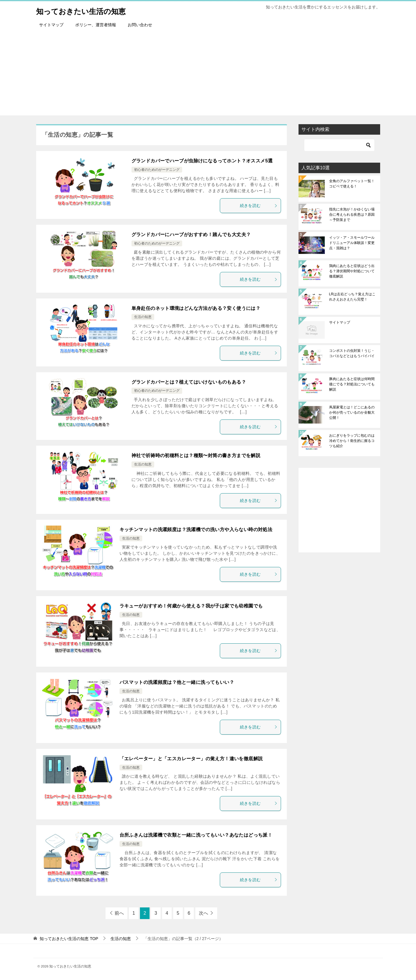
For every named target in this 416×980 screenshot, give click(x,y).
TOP (69, 939)
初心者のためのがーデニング (157, 170)
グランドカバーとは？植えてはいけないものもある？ (189, 382)
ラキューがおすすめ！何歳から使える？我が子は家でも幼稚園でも (191, 606)
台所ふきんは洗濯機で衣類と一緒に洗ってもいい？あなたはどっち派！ (196, 835)
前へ (119, 913)
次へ (203, 913)
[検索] (339, 145)
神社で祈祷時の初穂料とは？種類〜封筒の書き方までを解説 (196, 455)
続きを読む (259, 206)
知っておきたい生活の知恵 (90, 10)
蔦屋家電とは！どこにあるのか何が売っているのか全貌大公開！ (352, 412)
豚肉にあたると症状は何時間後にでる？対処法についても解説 (352, 384)
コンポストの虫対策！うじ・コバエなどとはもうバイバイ (352, 353)
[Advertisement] (208, 75)
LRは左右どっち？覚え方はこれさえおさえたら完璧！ (352, 297)
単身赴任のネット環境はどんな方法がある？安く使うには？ (196, 308)
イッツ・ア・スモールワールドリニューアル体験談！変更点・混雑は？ (352, 243)
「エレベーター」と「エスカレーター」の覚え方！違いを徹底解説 (191, 759)
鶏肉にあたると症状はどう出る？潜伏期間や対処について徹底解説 (352, 271)
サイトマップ (51, 25)
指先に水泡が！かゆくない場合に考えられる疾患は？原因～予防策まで (352, 215)
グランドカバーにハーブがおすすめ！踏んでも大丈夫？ (191, 235)
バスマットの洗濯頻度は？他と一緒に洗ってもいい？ (177, 682)
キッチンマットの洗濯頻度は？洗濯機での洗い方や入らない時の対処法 (196, 529)
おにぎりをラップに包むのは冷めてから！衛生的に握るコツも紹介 (352, 441)
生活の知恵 (143, 317)
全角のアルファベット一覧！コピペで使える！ (352, 184)
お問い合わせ (140, 25)
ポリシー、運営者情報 (96, 25)
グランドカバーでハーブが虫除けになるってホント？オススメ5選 (202, 161)
